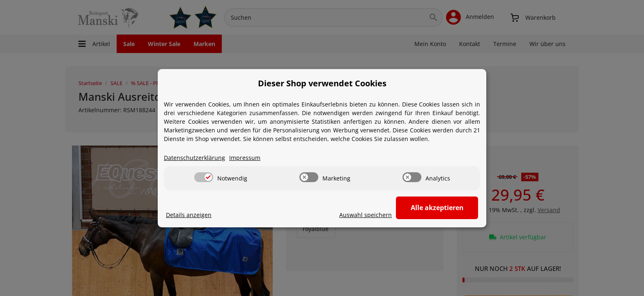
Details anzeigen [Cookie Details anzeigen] (189, 215)
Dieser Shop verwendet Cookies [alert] (322, 83)
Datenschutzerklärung (194, 158)
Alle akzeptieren (437, 208)
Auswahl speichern (366, 215)
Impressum (245, 158)
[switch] (204, 177)
